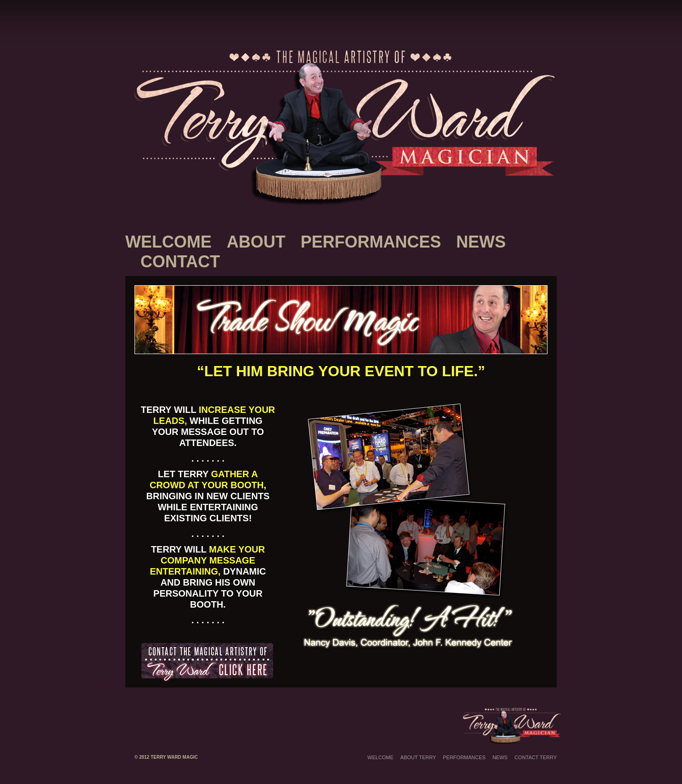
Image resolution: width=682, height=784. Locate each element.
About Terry (418, 757)
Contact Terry (536, 757)
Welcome (168, 242)
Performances (371, 242)
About (256, 242)
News (481, 242)
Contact (180, 262)
